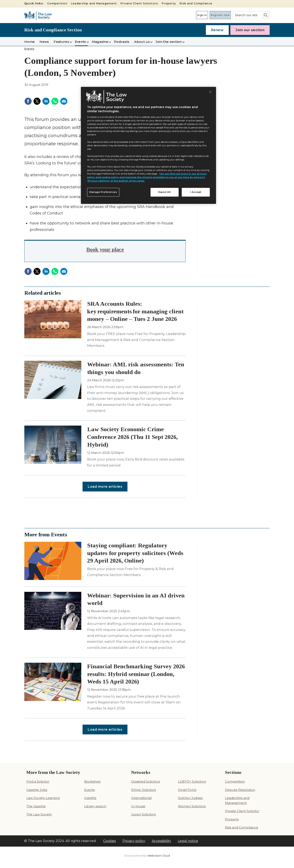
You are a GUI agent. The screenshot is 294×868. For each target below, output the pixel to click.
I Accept (196, 192)
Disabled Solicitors (146, 781)
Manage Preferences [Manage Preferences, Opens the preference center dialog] (103, 192)
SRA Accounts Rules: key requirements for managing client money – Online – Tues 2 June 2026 (135, 311)
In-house (138, 806)
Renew (217, 30)
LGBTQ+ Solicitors (192, 781)
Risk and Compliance (196, 3)
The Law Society (39, 814)
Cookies (109, 841)
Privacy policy (134, 841)
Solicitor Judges (190, 798)
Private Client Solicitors (139, 3)
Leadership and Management (94, 3)
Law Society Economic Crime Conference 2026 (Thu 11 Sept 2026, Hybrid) (132, 437)
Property (169, 3)
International (141, 798)
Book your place (105, 249)
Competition (57, 3)
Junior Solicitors (143, 814)
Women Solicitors (192, 806)
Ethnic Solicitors (144, 790)
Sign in (190, 15)
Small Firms (187, 790)
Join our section (250, 30)
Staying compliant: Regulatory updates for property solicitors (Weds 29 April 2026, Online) (135, 553)
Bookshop (92, 781)
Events (29, 49)
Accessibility (161, 841)
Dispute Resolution (240, 790)
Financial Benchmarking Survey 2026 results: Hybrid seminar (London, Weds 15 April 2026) (136, 674)
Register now (216, 15)
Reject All (164, 192)
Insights (90, 798)
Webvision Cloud (159, 856)
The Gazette (36, 806)
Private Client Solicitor (242, 811)
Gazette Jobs (37, 790)
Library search (95, 806)
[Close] (210, 92)
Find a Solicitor (38, 781)
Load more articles (105, 487)
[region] (148, 145)
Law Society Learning (43, 798)
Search (266, 15)
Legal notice (188, 841)
